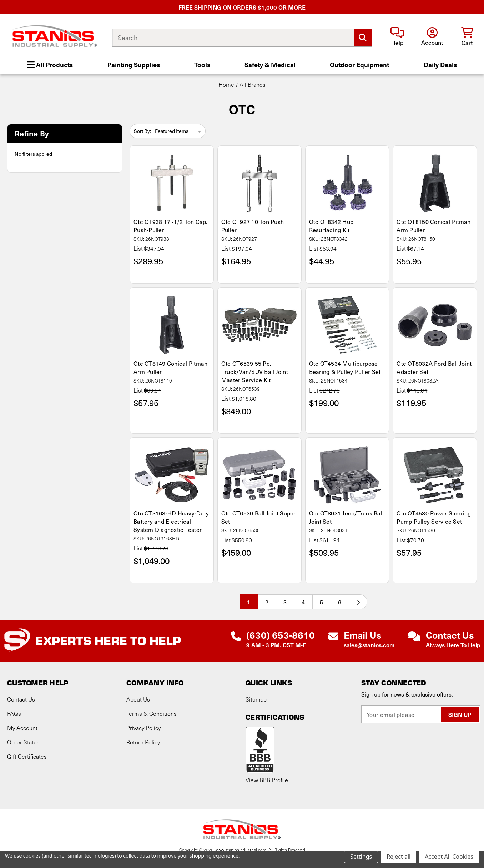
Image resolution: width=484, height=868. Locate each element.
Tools (202, 64)
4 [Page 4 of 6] (303, 602)
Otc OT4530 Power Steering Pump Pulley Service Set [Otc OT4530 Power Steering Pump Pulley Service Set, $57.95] (434, 517)
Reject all (399, 857)
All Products (50, 64)
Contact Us (21, 699)
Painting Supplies (134, 64)
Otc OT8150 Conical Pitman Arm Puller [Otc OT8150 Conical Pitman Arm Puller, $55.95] (433, 226)
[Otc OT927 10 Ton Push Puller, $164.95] (259, 183)
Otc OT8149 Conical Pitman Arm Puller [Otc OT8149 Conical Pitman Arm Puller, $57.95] (170, 368)
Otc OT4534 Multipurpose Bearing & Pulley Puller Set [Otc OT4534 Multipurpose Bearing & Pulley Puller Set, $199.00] (345, 368)
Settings (361, 857)
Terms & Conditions (152, 714)
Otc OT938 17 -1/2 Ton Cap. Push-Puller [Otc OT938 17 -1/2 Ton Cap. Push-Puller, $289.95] (171, 226)
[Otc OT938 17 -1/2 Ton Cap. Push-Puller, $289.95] (172, 183)
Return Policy (143, 742)
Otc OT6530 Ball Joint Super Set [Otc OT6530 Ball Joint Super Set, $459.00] (259, 517)
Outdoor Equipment (359, 64)
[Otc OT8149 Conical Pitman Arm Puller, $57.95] (172, 325)
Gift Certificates (27, 756)
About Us (138, 699)
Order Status (23, 742)
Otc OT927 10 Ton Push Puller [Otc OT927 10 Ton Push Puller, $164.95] (253, 226)
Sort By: (142, 131)
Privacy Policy (143, 728)
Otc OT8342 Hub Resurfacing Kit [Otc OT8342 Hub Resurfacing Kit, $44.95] (331, 226)
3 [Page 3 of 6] (285, 602)
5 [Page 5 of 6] (321, 602)
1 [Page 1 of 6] (249, 602)
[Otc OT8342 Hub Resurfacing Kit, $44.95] (347, 183)
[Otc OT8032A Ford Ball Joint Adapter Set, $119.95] (435, 325)
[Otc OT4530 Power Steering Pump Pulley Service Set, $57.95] (435, 475)
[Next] (358, 602)
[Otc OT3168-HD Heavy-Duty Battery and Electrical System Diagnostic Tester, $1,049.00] (172, 475)
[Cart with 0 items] (467, 37)
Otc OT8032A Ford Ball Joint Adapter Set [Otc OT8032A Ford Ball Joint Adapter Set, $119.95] (434, 368)
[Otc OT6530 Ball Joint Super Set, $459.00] (259, 475)
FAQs (14, 714)
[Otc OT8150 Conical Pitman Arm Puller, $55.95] (435, 183)
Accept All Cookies (449, 857)
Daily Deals (440, 64)
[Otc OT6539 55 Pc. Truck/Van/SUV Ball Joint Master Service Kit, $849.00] (259, 325)
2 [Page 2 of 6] (267, 602)
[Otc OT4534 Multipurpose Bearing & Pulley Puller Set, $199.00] (347, 325)
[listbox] (180, 131)
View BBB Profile (267, 780)
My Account (22, 728)
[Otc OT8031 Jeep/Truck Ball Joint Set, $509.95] (347, 475)
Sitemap (256, 699)
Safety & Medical (270, 64)
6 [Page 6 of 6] (340, 602)
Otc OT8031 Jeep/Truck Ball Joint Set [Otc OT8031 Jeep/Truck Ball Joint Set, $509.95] (347, 517)
